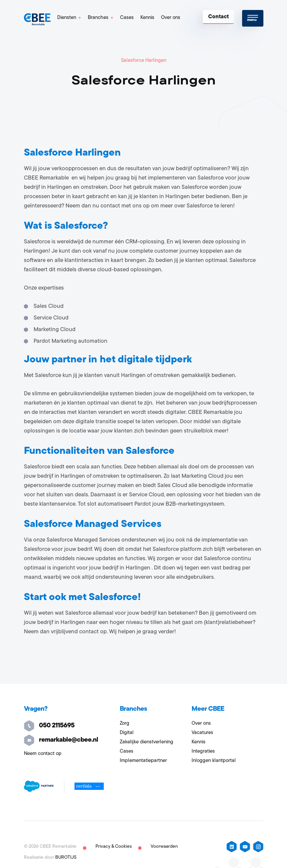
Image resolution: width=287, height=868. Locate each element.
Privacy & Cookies (114, 847)
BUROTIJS (66, 858)
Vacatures (202, 733)
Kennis (147, 18)
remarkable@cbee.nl (61, 740)
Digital (127, 733)
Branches (98, 18)
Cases (127, 18)
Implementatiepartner (143, 761)
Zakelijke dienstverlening (146, 742)
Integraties (203, 751)
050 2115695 (49, 726)
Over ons (171, 18)
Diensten (67, 18)
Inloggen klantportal (214, 761)
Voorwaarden (164, 847)
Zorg (125, 724)
